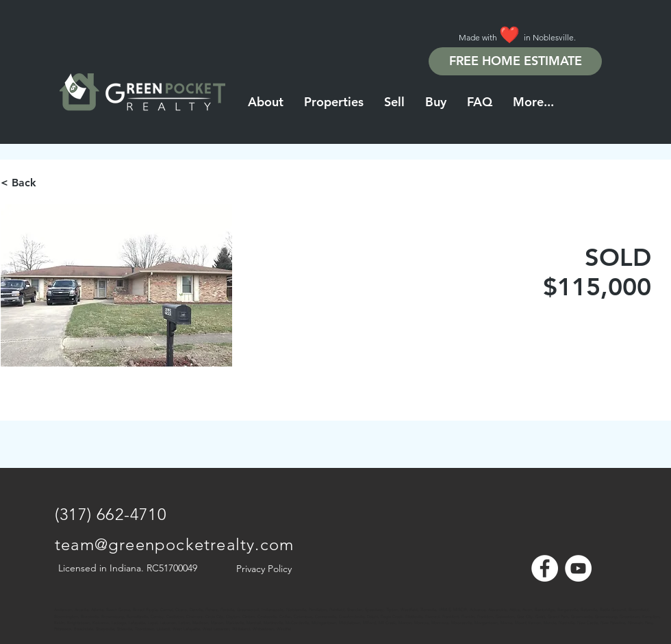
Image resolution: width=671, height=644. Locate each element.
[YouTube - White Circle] (578, 568)
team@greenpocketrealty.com (174, 544)
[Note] (67, 603)
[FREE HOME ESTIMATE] (515, 61)
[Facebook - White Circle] (545, 568)
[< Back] (49, 183)
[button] (533, 102)
